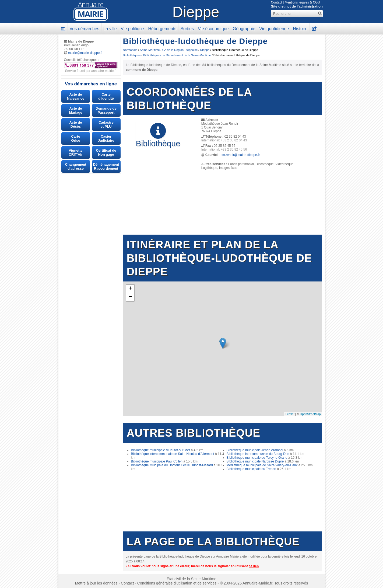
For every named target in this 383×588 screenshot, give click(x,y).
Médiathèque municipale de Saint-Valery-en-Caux (262, 465)
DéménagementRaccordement (106, 166)
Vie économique (213, 29)
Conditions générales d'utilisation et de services (177, 583)
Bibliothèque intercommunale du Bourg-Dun (258, 454)
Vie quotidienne (274, 29)
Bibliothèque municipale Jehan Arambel (255, 450)
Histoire (300, 29)
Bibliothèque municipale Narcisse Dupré (255, 461)
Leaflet (290, 414)
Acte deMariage (75, 110)
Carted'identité (106, 96)
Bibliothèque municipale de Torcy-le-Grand (257, 458)
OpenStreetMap (310, 414)
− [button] (130, 297)
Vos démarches (85, 29)
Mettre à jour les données (96, 583)
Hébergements (162, 29)
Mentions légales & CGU (302, 2)
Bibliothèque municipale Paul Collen (157, 461)
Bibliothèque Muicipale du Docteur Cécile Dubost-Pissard (172, 465)
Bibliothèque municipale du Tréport (252, 469)
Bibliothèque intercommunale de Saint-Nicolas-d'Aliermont (173, 454)
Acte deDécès (76, 124)
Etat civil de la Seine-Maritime (191, 579)
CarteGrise (75, 138)
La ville (110, 29)
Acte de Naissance (76, 96)
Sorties (187, 29)
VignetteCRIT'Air (75, 152)
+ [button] (130, 289)
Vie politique (133, 29)
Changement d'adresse (76, 166)
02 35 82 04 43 (235, 137)
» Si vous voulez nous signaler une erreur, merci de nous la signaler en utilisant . (193, 566)
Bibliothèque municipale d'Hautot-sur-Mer (161, 450)
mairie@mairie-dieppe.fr (85, 53)
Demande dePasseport (106, 110)
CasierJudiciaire (106, 138)
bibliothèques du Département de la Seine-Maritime (244, 65)
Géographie (244, 29)
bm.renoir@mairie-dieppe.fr (240, 155)
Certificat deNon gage (106, 152)
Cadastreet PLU (106, 124)
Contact (277, 2)
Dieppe (196, 12)
